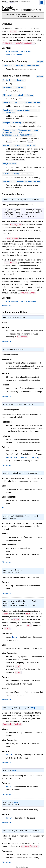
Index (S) (5, 2)
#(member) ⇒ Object (14, 88)
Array (33, 705)
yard (28, 864)
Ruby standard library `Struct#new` (21, 302)
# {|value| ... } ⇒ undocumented (22, 103)
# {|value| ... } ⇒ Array (19, 147)
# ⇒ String (13, 123)
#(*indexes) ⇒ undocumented (22, 183)
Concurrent (14, 2)
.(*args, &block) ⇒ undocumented (21, 65)
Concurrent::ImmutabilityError (22, 457)
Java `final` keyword (14, 54)
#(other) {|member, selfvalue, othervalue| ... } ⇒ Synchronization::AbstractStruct (20, 134)
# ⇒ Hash (10, 165)
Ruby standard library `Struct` (19, 51)
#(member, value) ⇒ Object (18, 95)
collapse (40, 61)
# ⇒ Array (12, 175)
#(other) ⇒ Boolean (14, 80)
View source (7, 307)
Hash (14, 636)
